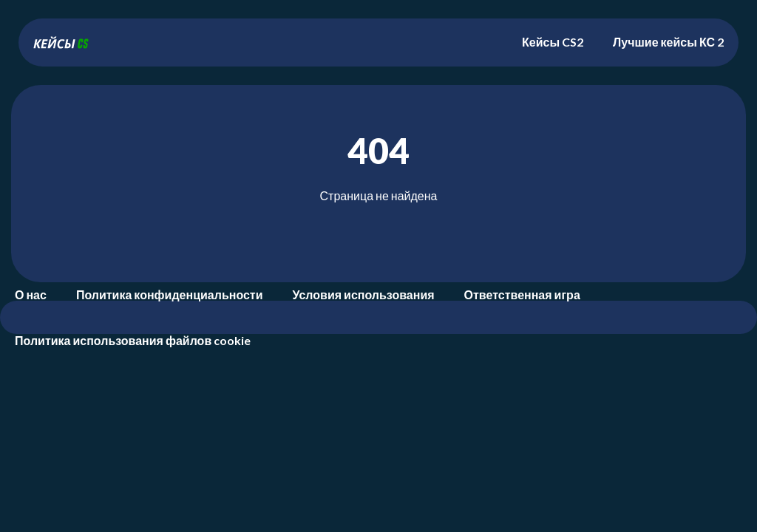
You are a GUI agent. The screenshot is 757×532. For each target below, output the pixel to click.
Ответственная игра (522, 294)
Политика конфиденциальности (170, 294)
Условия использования (364, 294)
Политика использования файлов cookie (133, 340)
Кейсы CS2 (553, 42)
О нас (31, 294)
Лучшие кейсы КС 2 (668, 42)
